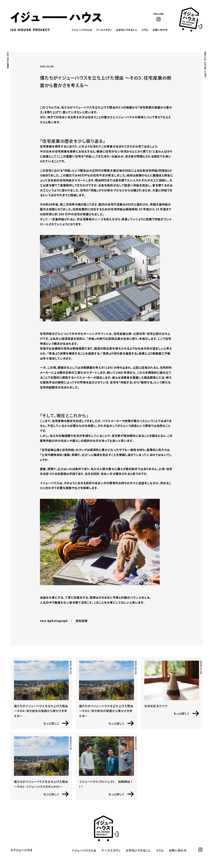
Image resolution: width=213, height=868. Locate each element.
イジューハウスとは (82, 30)
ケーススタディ (104, 30)
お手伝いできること (127, 30)
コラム (145, 30)
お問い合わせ (160, 30)
